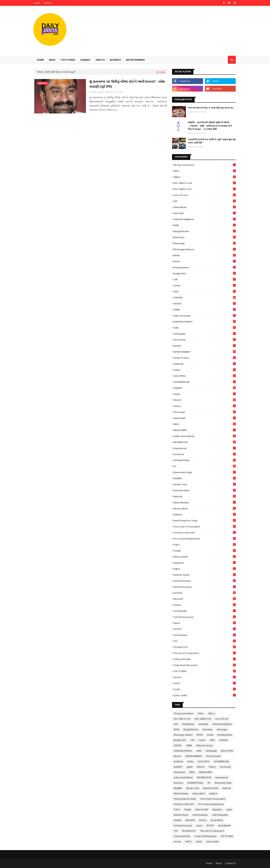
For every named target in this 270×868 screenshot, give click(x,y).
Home (37, 3)
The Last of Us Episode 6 (205, 653)
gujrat (205, 394)
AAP (205, 201)
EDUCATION (205, 340)
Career (205, 285)
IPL (205, 466)
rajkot (205, 569)
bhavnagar (205, 243)
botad (205, 261)
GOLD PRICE (205, 376)
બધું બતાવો (160, 72)
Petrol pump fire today (205, 521)
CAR (205, 279)
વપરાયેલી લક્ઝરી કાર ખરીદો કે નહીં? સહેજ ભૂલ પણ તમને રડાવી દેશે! (212, 141)
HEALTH (205, 400)
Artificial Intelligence (205, 219)
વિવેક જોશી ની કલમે (205, 183)
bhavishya (205, 237)
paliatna (205, 514)
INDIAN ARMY (205, 430)
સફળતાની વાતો (205, 195)
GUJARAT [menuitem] (85, 60)
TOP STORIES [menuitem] (68, 60)
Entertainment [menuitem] (136, 60)
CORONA (205, 298)
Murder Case (205, 484)
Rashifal (205, 593)
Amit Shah (205, 213)
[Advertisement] (173, 35)
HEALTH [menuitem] (100, 60)
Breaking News (205, 267)
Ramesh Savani (205, 575)
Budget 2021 (205, 273)
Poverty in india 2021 (205, 533)
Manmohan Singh (205, 472)
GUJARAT (205, 388)
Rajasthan (205, 563)
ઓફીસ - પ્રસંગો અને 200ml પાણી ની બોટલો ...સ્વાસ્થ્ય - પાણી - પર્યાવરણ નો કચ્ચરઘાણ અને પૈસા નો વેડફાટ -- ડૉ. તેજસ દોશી (210, 126)
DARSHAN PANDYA (205, 322)
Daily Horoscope (205, 316)
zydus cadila (205, 695)
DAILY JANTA (98, 92)
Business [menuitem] (115, 60)
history (205, 406)
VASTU (205, 683)
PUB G (205, 545)
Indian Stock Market (205, 436)
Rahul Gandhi (205, 557)
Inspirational (205, 448)
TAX (205, 641)
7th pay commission (205, 165)
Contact (48, 3)
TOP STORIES (205, 671)
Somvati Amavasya (205, 617)
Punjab (205, 551)
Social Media (205, 611)
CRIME (205, 310)
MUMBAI (205, 478)
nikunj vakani (205, 508)
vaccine (205, 677)
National (205, 496)
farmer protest (205, 358)
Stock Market (205, 635)
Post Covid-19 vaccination (205, 527)
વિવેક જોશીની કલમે (205, 189)
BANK (205, 225)
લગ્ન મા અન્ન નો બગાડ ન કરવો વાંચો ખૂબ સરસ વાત (211, 108)
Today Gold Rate (205, 659)
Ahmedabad (205, 207)
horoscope (205, 412)
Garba (205, 370)
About (219, 863)
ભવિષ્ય (205, 171)
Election (205, 346)
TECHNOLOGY (205, 647)
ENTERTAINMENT (205, 352)
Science (205, 605)
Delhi (205, 328)
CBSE (205, 292)
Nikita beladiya (205, 502)
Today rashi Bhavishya (205, 665)
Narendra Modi (205, 490)
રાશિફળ (205, 177)
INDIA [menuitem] (52, 60)
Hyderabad (205, 418)
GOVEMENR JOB (205, 382)
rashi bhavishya (205, 581)
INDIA (205, 424)
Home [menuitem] (40, 60)
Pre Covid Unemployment (205, 539)
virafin (205, 689)
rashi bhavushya (205, 587)
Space (205, 623)
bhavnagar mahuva (205, 249)
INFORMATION (205, 442)
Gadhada (205, 364)
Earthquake (205, 334)
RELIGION (205, 599)
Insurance (205, 454)
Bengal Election (205, 231)
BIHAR (205, 255)
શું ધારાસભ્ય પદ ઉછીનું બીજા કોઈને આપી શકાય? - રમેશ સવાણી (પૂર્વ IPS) (127, 84)
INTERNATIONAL (205, 460)
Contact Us (230, 863)
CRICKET (205, 304)
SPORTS (205, 629)
